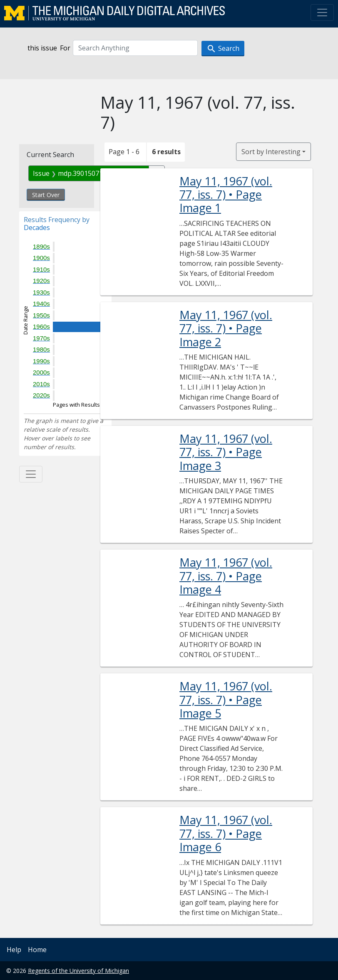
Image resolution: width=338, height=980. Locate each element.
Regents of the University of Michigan (78, 971)
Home (37, 950)
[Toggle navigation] (322, 12)
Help (14, 950)
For (65, 48)
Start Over (46, 195)
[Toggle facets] (31, 474)
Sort (271, 152)
